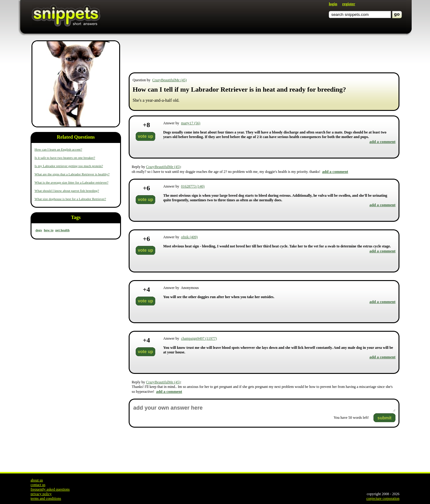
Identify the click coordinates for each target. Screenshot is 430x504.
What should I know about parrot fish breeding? (67, 191)
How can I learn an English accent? (58, 149)
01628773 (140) (193, 186)
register (349, 4)
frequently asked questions (50, 489)
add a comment (382, 142)
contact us (38, 485)
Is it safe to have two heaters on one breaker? (65, 158)
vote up (145, 136)
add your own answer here (264, 408)
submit (384, 418)
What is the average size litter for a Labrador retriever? (72, 182)
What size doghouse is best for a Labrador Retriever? (70, 199)
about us (37, 480)
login (333, 4)
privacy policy (41, 494)
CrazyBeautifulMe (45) (169, 80)
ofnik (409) (189, 237)
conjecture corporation (383, 499)
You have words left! (351, 418)
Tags (76, 217)
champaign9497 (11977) (199, 338)
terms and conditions (46, 499)
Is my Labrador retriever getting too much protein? (69, 166)
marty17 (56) (191, 123)
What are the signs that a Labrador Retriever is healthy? (72, 174)
